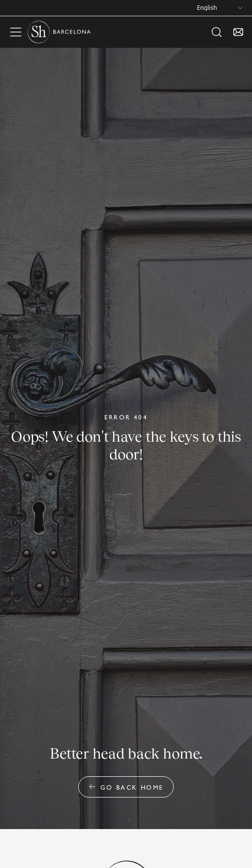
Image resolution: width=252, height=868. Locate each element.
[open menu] (16, 32)
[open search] (217, 32)
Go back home (126, 787)
